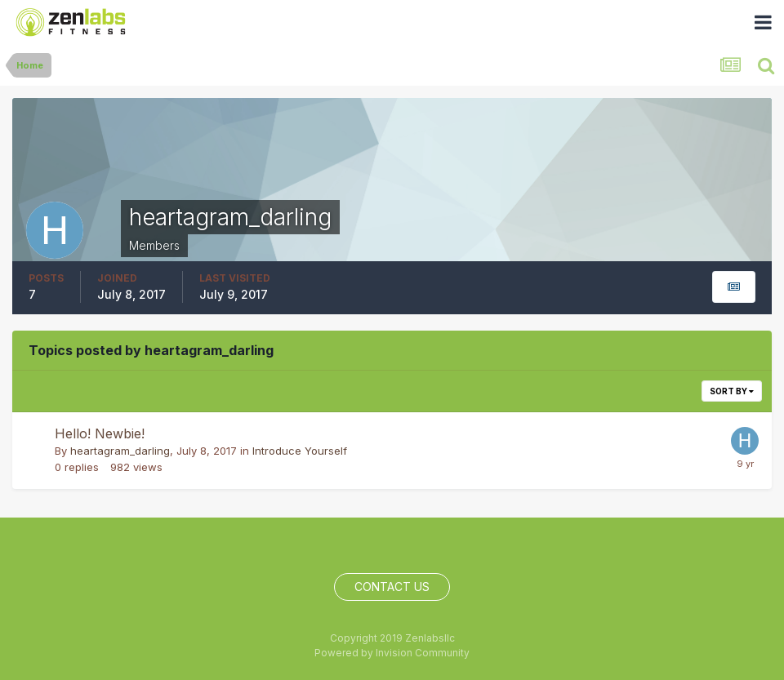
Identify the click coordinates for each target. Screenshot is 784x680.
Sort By (732, 391)
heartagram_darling (120, 451)
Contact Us (392, 587)
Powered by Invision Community (392, 653)
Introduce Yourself (300, 451)
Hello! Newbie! (100, 433)
